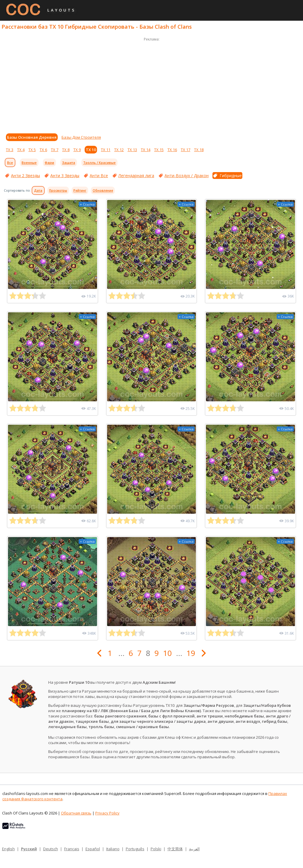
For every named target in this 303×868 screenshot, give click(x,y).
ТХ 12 (119, 150)
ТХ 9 (77, 150)
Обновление (103, 190)
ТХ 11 (106, 150)
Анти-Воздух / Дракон (187, 176)
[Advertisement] (151, 84)
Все (10, 163)
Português (135, 849)
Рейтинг (80, 190)
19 (191, 653)
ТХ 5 (32, 150)
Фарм (49, 163)
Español (93, 849)
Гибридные (231, 176)
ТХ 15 (159, 150)
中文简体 (175, 849)
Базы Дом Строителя (81, 137)
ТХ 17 (186, 150)
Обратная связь (76, 813)
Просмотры (58, 190)
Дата (38, 190)
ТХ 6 (43, 150)
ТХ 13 (132, 150)
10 (167, 653)
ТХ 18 (199, 150)
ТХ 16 (172, 150)
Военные (29, 163)
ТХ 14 (146, 150)
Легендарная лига (136, 176)
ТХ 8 (66, 150)
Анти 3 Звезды (65, 176)
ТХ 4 (21, 150)
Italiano (113, 849)
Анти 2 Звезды (25, 176)
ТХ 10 (91, 150)
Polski (156, 849)
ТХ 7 (55, 150)
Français (72, 849)
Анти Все (99, 176)
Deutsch (51, 849)
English (8, 849)
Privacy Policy (107, 813)
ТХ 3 (10, 150)
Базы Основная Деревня (32, 137)
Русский (29, 849)
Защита (69, 163)
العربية (194, 849)
